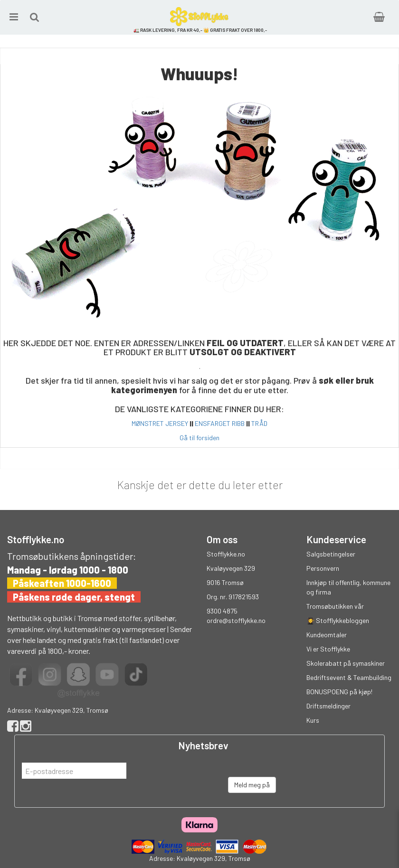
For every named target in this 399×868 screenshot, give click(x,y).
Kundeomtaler (327, 635)
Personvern (323, 568)
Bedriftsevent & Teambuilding (349, 677)
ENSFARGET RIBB (220, 423)
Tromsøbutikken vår (335, 606)
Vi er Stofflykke (328, 649)
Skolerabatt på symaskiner (346, 663)
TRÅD (259, 423)
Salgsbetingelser (331, 554)
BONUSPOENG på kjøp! (339, 692)
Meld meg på (252, 785)
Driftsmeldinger (328, 706)
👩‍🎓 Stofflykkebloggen (338, 620)
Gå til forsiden (199, 438)
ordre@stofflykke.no (236, 620)
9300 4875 (222, 611)
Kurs (313, 720)
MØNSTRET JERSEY (160, 423)
